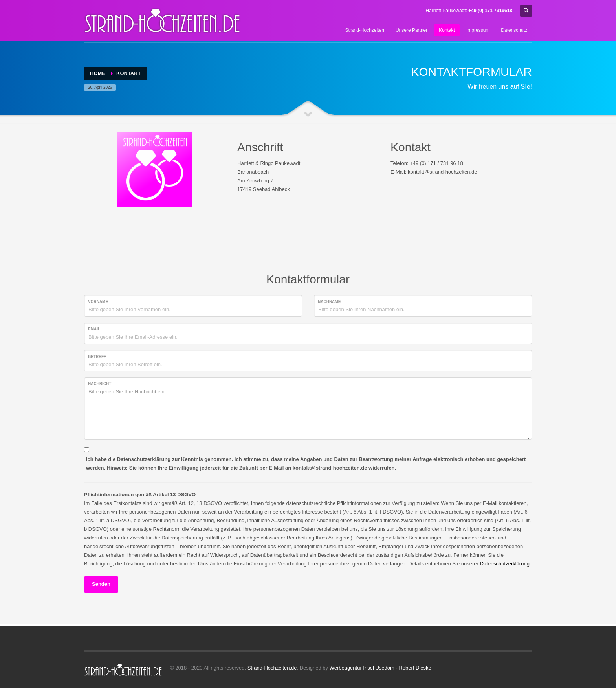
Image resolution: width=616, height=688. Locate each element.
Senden (101, 584)
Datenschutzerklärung (504, 564)
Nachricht (100, 384)
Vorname (98, 302)
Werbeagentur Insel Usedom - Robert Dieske (380, 668)
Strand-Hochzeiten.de (272, 668)
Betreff (97, 357)
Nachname (329, 302)
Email (94, 329)
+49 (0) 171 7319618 (490, 11)
